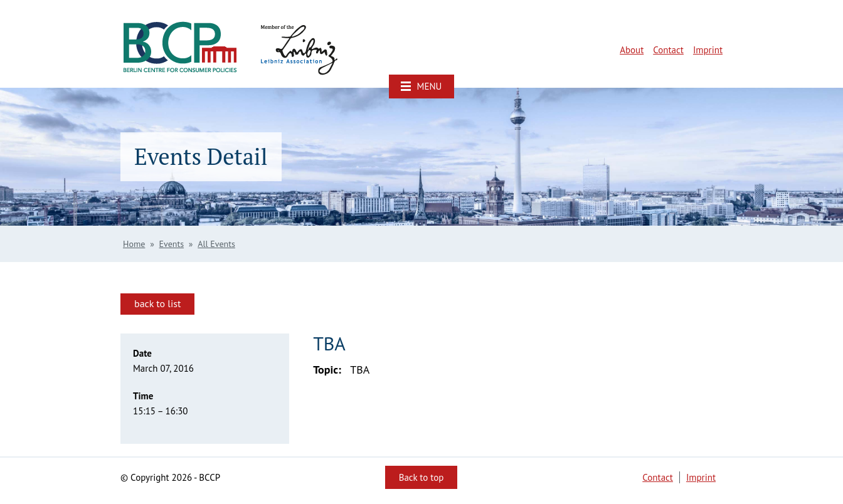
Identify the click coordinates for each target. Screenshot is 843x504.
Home (134, 244)
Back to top (422, 477)
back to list (157, 303)
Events (172, 244)
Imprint (708, 50)
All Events (216, 244)
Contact (668, 50)
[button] (422, 87)
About (632, 50)
